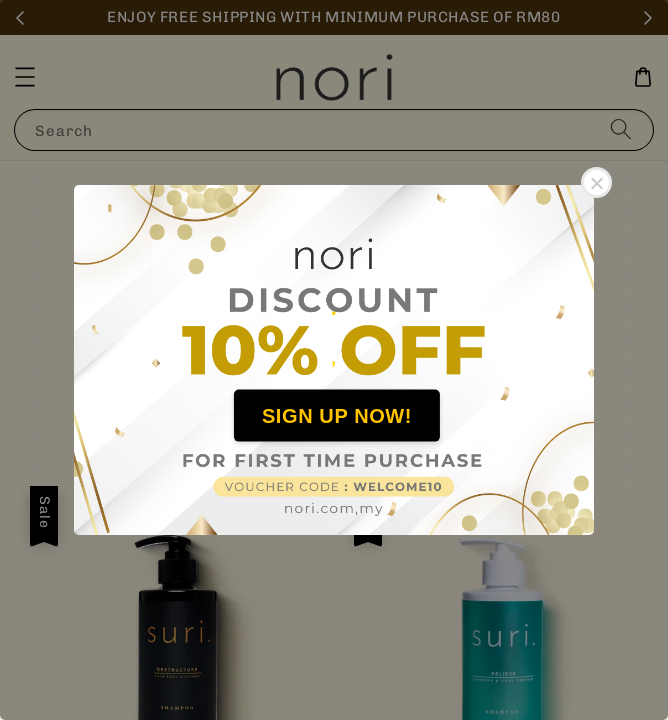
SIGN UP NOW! (337, 415)
